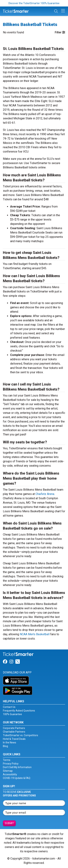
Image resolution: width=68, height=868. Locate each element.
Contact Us (9, 707)
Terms (7, 760)
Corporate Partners (14, 728)
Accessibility (10, 774)
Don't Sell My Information (17, 767)
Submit (9, 823)
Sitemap (8, 771)
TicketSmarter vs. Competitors (20, 735)
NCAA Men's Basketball (35, 634)
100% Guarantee (12, 714)
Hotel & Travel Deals (14, 739)
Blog (5, 746)
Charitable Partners (14, 732)
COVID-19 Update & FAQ (17, 778)
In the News (10, 743)
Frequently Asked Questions (19, 711)
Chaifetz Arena (45, 494)
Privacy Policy (11, 764)
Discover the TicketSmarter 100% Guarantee (34, 3)
